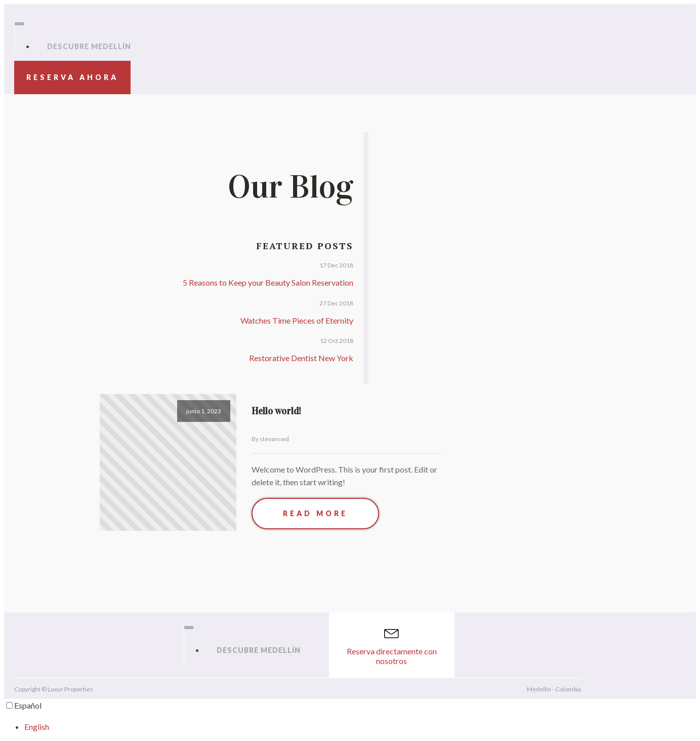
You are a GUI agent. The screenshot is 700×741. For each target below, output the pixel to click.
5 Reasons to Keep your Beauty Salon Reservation (268, 282)
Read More (315, 513)
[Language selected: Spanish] (350, 716)
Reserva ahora (72, 77)
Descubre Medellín (89, 46)
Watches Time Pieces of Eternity (297, 320)
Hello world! (276, 411)
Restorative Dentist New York (301, 358)
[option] (360, 727)
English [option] (37, 727)
